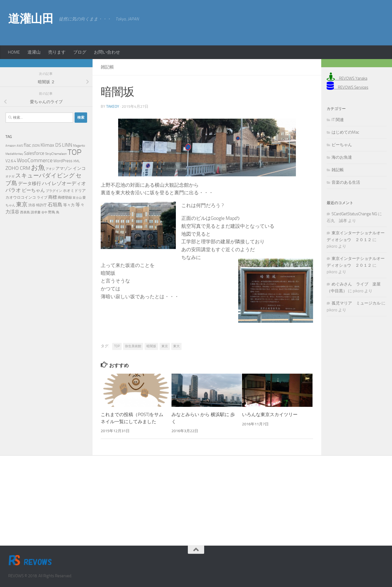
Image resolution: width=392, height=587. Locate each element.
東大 (176, 346)
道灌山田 (31, 19)
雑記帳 (107, 67)
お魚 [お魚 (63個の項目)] (38, 168)
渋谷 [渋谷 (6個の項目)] (32, 205)
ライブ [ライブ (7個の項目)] (42, 197)
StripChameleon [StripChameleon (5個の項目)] (56, 154)
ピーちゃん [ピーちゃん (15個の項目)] (33, 190)
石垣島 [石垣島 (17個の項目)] (55, 205)
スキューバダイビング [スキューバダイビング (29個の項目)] (45, 176)
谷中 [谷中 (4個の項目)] (44, 212)
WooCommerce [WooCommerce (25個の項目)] (35, 160)
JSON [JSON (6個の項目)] (36, 145)
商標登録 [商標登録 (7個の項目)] (65, 197)
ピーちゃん (342, 145)
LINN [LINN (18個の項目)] (67, 145)
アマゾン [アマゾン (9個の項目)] (64, 169)
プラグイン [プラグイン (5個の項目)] (54, 191)
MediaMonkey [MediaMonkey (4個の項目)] (14, 154)
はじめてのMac (345, 132)
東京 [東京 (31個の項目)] (22, 204)
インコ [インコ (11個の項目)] (79, 168)
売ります (57, 52)
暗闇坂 (151, 346)
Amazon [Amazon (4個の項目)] (11, 146)
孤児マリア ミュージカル (356, 303)
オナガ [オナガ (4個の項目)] (10, 176)
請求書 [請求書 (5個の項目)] (36, 212)
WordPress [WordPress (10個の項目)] (63, 161)
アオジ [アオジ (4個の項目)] (50, 169)
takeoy (113, 107)
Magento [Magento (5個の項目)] (79, 146)
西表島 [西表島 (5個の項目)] (25, 212)
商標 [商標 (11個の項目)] (53, 197)
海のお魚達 (342, 157)
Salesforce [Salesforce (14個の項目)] (34, 153)
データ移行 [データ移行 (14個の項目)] (30, 183)
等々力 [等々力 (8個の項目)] (69, 205)
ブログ (80, 52)
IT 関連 (338, 120)
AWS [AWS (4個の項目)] (20, 146)
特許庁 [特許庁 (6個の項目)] (42, 205)
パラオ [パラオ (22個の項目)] (13, 190)
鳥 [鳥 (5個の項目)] (58, 212)
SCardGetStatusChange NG (354, 214)
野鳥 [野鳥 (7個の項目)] (52, 212)
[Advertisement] (340, 22)
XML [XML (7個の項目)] (76, 161)
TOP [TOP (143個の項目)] (74, 152)
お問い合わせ (107, 52)
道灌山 (34, 52)
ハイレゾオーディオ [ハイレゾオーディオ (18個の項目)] (64, 183)
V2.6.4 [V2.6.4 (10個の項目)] (11, 161)
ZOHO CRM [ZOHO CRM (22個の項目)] (18, 168)
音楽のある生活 (346, 182)
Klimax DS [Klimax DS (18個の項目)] (51, 145)
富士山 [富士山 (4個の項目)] (77, 198)
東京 (165, 346)
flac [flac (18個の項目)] (27, 145)
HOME (14, 52)
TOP (117, 346)
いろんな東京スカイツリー (270, 414)
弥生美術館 (133, 346)
